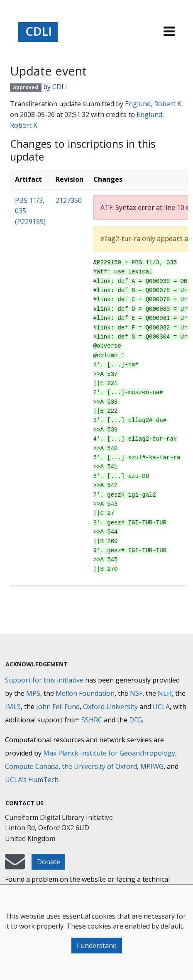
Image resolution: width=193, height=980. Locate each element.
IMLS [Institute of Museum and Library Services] (13, 707)
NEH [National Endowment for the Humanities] (165, 693)
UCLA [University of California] (161, 707)
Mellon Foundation (85, 693)
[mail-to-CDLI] (15, 865)
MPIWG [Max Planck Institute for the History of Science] (152, 766)
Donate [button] (49, 862)
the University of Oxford (99, 766)
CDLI (60, 87)
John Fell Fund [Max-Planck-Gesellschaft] (58, 707)
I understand (97, 946)
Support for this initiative (44, 680)
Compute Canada (32, 766)
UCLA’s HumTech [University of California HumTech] (32, 780)
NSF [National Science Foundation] (136, 693)
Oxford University (110, 707)
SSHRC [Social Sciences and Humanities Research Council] (92, 720)
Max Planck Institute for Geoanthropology (109, 753)
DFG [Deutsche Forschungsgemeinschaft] (136, 720)
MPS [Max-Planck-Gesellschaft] (33, 693)
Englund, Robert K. (154, 104)
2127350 (69, 200)
